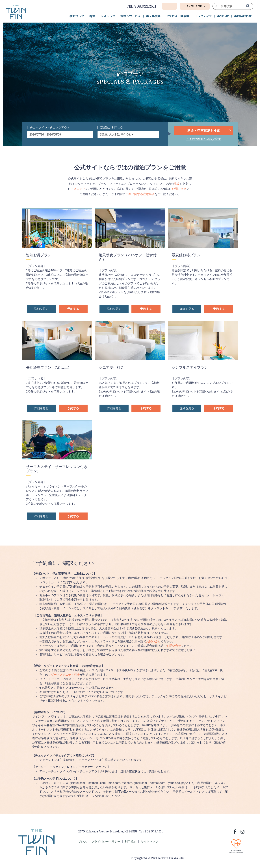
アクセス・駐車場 (177, 16)
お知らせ (223, 16)
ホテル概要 (153, 16)
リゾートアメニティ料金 (64, 675)
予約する (73, 309)
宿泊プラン (77, 16)
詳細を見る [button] (41, 309)
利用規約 (131, 842)
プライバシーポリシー (106, 842)
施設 (177, 184)
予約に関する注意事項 (140, 194)
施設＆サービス (131, 16)
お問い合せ (179, 189)
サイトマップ (149, 842)
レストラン (108, 16)
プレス (83, 842)
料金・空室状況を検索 (204, 131)
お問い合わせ (243, 16)
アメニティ (78, 189)
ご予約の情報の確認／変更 (204, 139)
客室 (92, 16)
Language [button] (194, 6)
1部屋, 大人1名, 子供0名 (115, 135)
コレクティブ (203, 16)
